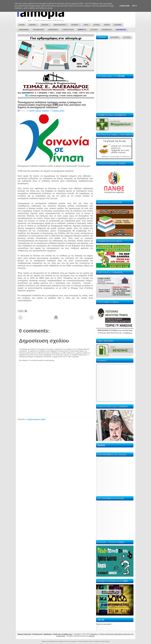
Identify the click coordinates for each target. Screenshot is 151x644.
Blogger (92, 636)
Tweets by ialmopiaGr (104, 624)
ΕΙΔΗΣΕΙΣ (46, 111)
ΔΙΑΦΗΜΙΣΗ (115, 37)
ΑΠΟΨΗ (32, 111)
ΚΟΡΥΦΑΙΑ (102, 37)
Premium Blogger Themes (85, 641)
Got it (134, 6)
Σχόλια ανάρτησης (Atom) (36, 419)
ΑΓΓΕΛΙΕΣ (127, 37)
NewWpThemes (53, 641)
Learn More (125, 6)
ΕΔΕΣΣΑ (38, 111)
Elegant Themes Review (102, 641)
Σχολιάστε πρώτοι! (58, 111)
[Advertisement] (115, 56)
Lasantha (73, 641)
